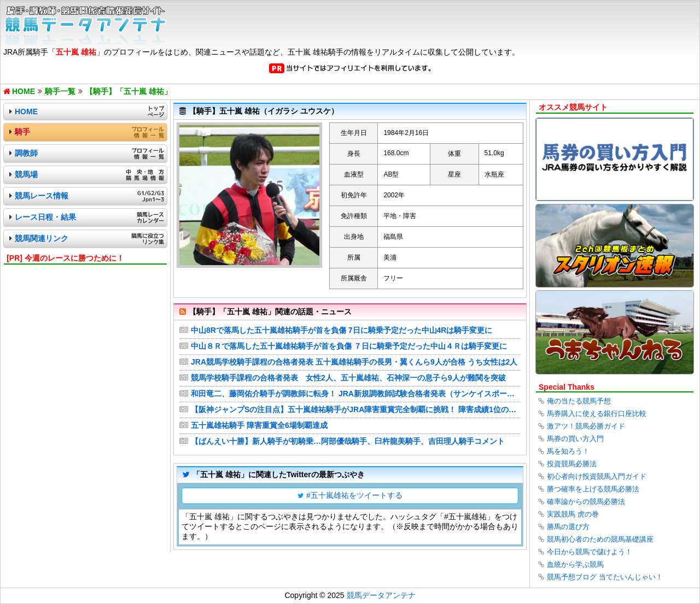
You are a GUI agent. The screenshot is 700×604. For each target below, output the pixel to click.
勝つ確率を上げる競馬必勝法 (593, 489)
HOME (26, 112)
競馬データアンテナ (381, 595)
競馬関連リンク (42, 238)
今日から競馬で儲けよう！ (590, 552)
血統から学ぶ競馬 (575, 564)
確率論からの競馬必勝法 (586, 502)
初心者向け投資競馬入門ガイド (597, 476)
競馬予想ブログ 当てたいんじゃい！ (605, 577)
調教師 (26, 153)
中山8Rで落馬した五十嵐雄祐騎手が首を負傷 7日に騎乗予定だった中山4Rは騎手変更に (342, 330)
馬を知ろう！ (568, 451)
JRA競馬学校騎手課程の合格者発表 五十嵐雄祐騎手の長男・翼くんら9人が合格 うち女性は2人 (354, 362)
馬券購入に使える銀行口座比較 (597, 414)
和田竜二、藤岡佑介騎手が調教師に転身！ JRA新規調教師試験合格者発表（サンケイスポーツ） (356, 394)
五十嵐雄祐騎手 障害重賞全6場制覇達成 (259, 425)
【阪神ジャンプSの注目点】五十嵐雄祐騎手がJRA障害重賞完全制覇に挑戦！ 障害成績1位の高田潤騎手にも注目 (356, 409)
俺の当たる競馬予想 (579, 401)
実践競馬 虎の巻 (573, 514)
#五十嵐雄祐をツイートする (354, 495)
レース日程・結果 (45, 217)
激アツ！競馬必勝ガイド (586, 426)
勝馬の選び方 (568, 527)
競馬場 (26, 174)
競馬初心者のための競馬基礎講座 (600, 539)
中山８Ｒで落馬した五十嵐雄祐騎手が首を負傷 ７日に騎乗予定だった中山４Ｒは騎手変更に (349, 346)
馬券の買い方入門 (575, 439)
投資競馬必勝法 (572, 464)
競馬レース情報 (42, 196)
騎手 (22, 132)
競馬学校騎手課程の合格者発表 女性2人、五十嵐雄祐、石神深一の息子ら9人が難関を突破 (348, 378)
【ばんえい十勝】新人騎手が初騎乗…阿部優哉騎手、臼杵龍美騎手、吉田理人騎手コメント (348, 441)
